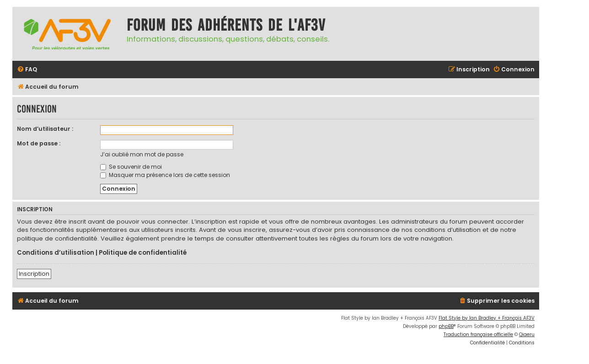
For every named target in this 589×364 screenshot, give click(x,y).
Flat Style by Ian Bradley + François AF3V (487, 318)
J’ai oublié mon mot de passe (142, 154)
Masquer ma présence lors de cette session (165, 175)
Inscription (34, 274)
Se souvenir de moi (131, 167)
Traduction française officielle (478, 335)
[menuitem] (27, 70)
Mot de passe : (39, 143)
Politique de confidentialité (143, 253)
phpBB (446, 326)
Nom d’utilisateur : (45, 129)
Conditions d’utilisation (56, 253)
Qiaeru (527, 335)
